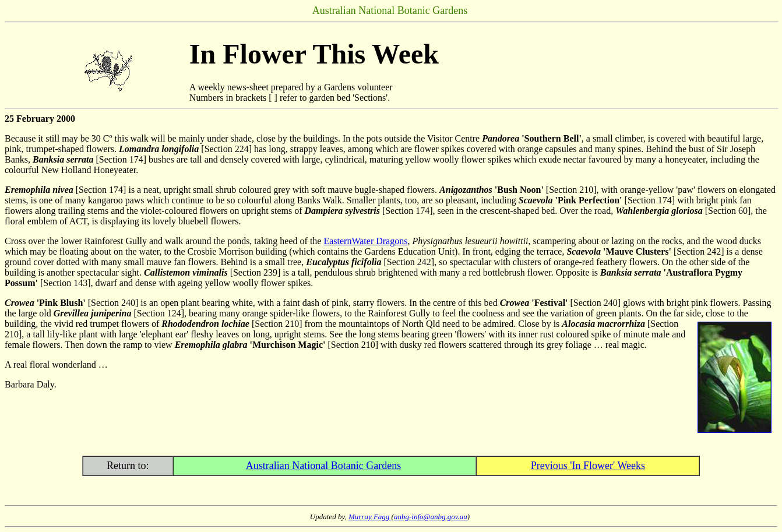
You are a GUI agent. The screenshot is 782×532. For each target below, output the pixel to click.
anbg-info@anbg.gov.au (431, 517)
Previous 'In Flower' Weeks (588, 466)
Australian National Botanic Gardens (323, 466)
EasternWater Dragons (365, 241)
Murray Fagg (370, 517)
